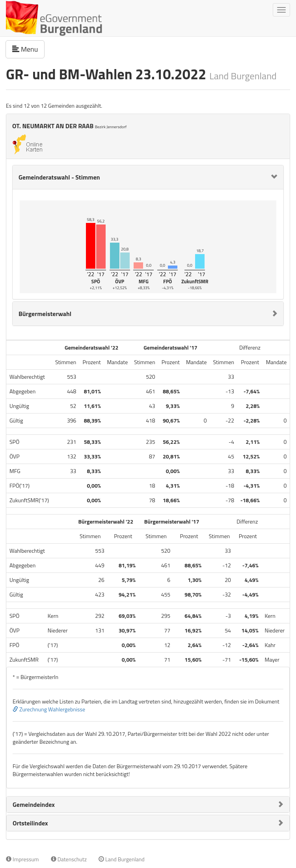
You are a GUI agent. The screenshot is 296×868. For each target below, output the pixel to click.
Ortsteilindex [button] (30, 823)
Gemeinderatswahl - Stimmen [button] (59, 177)
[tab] (148, 177)
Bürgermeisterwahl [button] (45, 314)
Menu (28, 49)
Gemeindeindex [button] (34, 804)
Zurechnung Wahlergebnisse (49, 709)
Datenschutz (69, 859)
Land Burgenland (122, 859)
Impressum (22, 859)
